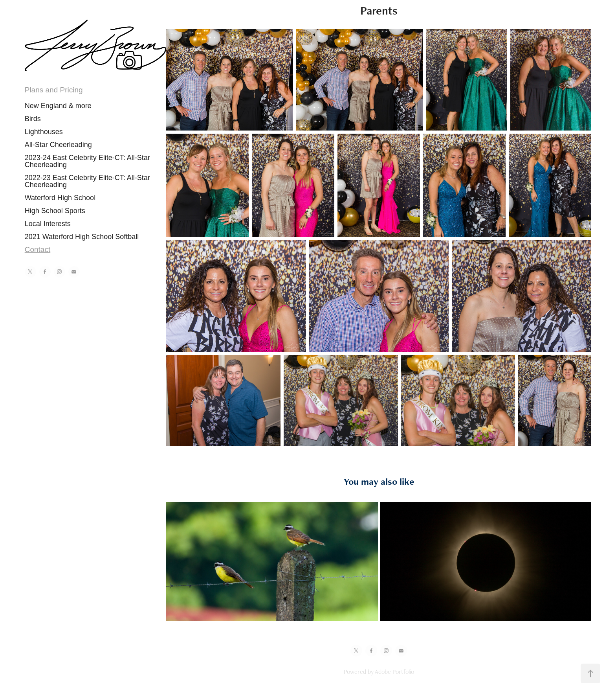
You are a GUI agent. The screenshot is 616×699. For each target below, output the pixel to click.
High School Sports (55, 211)
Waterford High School (60, 198)
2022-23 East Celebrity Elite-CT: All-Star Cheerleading (87, 181)
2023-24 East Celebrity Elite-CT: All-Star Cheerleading (87, 161)
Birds (33, 119)
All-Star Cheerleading (58, 145)
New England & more (58, 106)
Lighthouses (44, 132)
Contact (38, 249)
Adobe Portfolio (394, 672)
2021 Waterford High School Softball (82, 237)
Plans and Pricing (54, 90)
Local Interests (48, 224)
